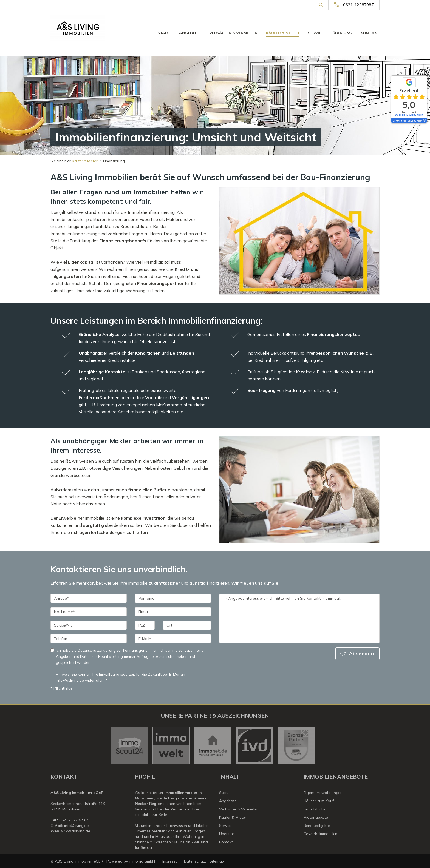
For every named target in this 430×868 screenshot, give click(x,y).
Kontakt (370, 33)
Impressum (172, 861)
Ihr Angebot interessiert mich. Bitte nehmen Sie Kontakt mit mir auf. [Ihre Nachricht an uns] (299, 618)
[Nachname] (89, 612)
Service (316, 33)
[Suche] (321, 5)
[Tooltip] (424, 121)
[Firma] (173, 612)
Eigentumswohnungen (323, 793)
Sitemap (217, 861)
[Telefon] (89, 639)
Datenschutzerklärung (97, 650)
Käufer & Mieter (283, 33)
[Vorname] (173, 598)
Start (164, 33)
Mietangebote (316, 817)
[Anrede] (89, 598)
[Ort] (187, 625)
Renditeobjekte (317, 826)
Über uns (342, 33)
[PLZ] (145, 625)
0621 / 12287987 (74, 820)
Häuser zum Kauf (319, 801)
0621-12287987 (358, 5)
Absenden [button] (362, 654)
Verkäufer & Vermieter (233, 33)
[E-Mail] (173, 639)
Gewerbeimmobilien (321, 834)
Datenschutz (195, 861)
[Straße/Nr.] (89, 625)
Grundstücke (315, 809)
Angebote (190, 33)
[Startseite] (78, 28)
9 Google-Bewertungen (409, 115)
